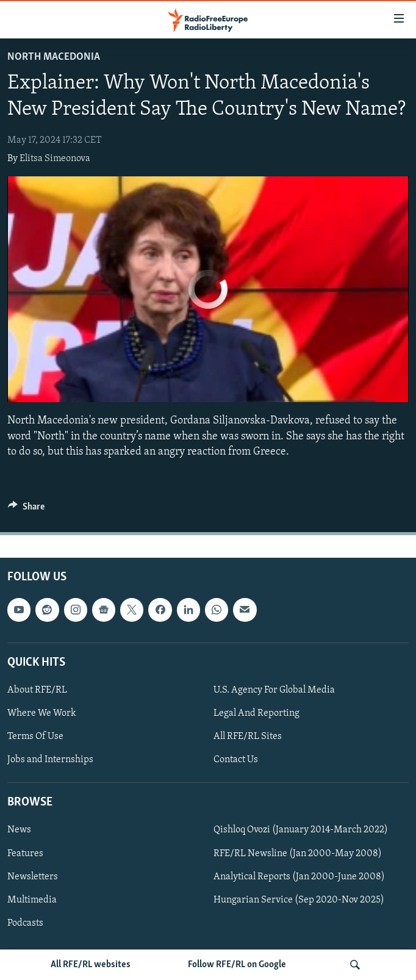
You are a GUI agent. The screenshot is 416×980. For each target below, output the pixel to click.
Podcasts (25, 923)
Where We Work (42, 713)
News (19, 830)
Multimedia (32, 900)
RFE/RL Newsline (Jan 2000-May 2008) (298, 854)
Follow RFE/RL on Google (237, 965)
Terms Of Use (35, 737)
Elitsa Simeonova (55, 159)
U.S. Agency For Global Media (274, 690)
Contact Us (236, 760)
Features (25, 854)
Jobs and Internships (50, 760)
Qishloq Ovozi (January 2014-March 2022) (301, 830)
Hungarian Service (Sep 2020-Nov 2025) (299, 900)
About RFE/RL (37, 690)
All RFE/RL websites (91, 965)
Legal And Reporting (256, 713)
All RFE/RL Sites (248, 737)
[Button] (26, 510)
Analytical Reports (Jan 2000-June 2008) (299, 877)
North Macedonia (54, 57)
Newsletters (33, 877)
